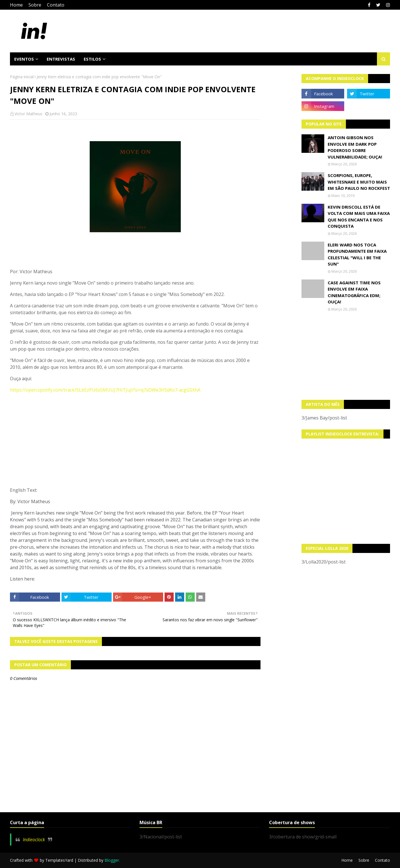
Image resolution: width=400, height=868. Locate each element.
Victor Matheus (28, 114)
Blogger (112, 860)
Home (16, 5)
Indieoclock (34, 840)
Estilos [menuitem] (92, 59)
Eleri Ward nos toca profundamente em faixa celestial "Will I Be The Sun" (357, 254)
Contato (56, 5)
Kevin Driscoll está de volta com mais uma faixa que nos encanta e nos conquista (359, 217)
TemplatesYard (59, 860)
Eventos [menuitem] (24, 59)
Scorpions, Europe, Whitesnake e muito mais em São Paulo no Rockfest (359, 182)
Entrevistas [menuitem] (61, 59)
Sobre (35, 5)
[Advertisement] (346, 356)
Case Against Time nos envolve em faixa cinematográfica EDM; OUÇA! (354, 292)
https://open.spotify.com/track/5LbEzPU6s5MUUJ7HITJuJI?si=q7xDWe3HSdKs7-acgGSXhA (105, 390)
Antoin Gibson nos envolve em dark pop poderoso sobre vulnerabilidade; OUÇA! (355, 147)
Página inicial (22, 77)
